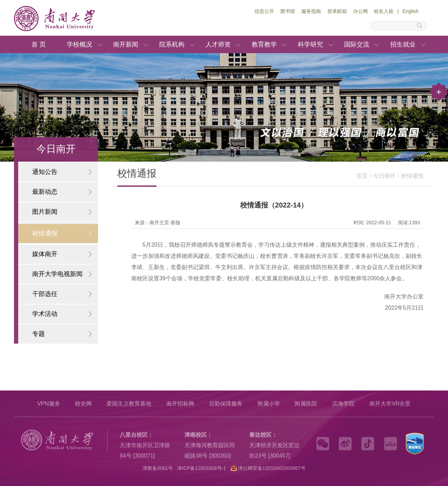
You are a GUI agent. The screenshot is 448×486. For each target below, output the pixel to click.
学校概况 (79, 44)
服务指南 (311, 11)
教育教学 (264, 44)
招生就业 (403, 44)
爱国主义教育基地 (129, 404)
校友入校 (384, 11)
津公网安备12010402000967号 (272, 468)
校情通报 (412, 176)
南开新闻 (126, 44)
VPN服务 (49, 404)
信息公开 (264, 11)
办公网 (360, 11)
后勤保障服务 (226, 404)
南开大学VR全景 (390, 404)
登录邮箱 (337, 11)
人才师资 (218, 44)
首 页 (39, 44)
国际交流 (357, 44)
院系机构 (172, 44)
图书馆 (288, 11)
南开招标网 (180, 404)
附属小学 (269, 404)
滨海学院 (343, 404)
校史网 (83, 404)
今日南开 (384, 176)
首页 (362, 176)
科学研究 (310, 44)
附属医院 (306, 404)
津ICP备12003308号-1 (202, 468)
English (411, 11)
